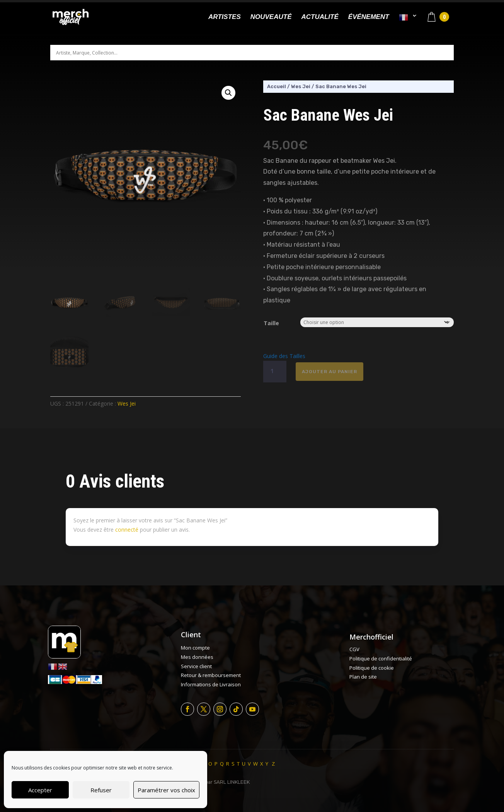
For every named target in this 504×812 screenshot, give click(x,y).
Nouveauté (271, 17)
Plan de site (363, 677)
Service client (196, 666)
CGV (354, 649)
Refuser (101, 790)
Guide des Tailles (284, 356)
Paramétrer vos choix (166, 790)
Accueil (277, 86)
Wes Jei (127, 403)
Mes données (197, 657)
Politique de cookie (372, 668)
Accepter (40, 790)
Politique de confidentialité (381, 658)
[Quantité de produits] (275, 372)
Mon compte (195, 648)
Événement (369, 17)
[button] (228, 93)
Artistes (225, 17)
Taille (271, 323)
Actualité (320, 17)
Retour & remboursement (211, 675)
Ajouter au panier (329, 372)
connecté (127, 530)
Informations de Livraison (211, 684)
